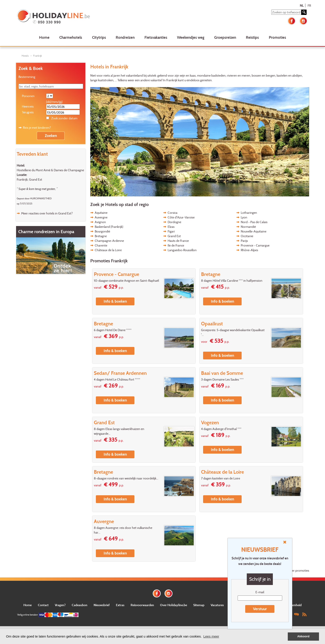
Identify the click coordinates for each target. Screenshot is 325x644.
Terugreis (28, 112)
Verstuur (260, 609)
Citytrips (99, 37)
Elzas (171, 227)
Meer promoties (299, 570)
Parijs (244, 241)
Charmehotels (71, 37)
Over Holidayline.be (174, 605)
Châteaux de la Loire (108, 250)
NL (302, 5)
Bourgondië (102, 231)
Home (44, 37)
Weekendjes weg (191, 37)
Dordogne (174, 222)
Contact (43, 605)
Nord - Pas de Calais (254, 222)
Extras (120, 605)
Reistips (252, 37)
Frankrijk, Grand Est (29, 179)
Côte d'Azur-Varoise (181, 217)
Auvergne (101, 217)
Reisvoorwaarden (142, 605)
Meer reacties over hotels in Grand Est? (47, 213)
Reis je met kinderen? (37, 127)
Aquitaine (101, 213)
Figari (171, 231)
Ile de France (176, 245)
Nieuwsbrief (102, 605)
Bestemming (27, 77)
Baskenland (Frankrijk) (109, 227)
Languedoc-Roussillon (182, 250)
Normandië (248, 227)
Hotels (25, 56)
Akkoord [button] (303, 636)
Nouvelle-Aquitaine (254, 231)
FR (309, 5)
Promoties (277, 37)
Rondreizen (125, 37)
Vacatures (217, 605)
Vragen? (60, 605)
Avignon (100, 222)
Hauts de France (178, 241)
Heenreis (28, 106)
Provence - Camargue (255, 245)
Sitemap (199, 605)
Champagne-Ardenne (109, 241)
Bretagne (101, 236)
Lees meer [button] (211, 636)
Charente (101, 245)
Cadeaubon (80, 605)
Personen (28, 96)
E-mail (260, 592)
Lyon (244, 217)
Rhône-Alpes (249, 250)
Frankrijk (38, 56)
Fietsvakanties (156, 37)
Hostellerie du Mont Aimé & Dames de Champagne (50, 170)
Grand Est (174, 236)
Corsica (173, 213)
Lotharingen (249, 213)
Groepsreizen (225, 37)
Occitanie (247, 236)
